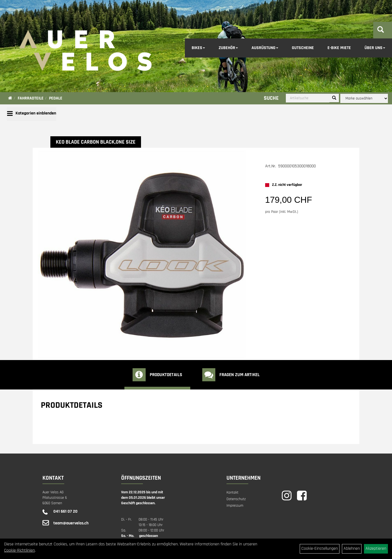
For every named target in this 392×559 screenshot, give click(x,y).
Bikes (198, 48)
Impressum (235, 506)
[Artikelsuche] (381, 31)
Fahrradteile (31, 98)
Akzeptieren (376, 549)
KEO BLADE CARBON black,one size (96, 142)
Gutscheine (303, 48)
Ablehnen (352, 549)
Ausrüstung (265, 48)
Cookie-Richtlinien (19, 550)
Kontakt (232, 492)
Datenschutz (236, 499)
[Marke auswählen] (364, 98)
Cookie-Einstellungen (320, 549)
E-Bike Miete (339, 48)
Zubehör (228, 48)
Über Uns (375, 48)
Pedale (56, 98)
